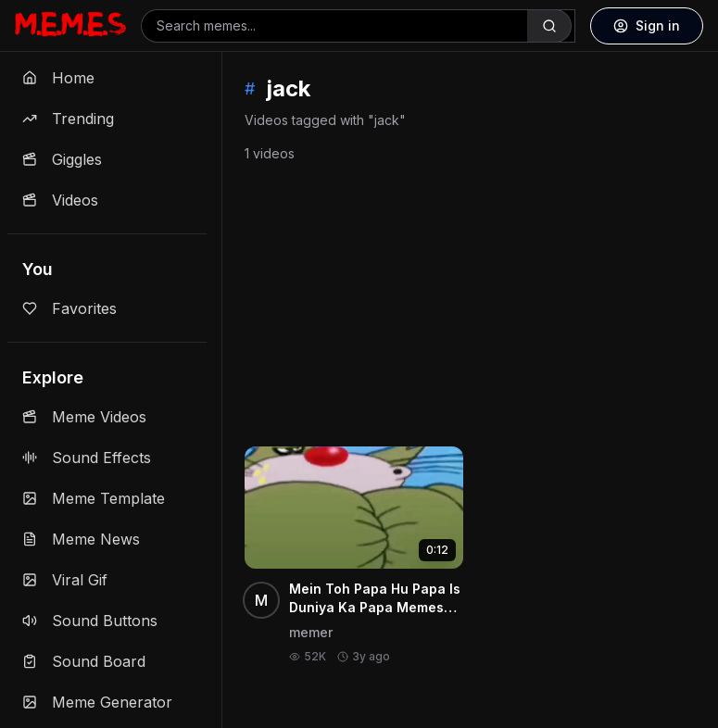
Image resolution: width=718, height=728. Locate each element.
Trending (68, 119)
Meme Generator (97, 702)
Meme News (81, 539)
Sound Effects (87, 458)
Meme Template (94, 498)
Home (58, 78)
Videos (60, 200)
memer (311, 632)
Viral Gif (65, 580)
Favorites (69, 308)
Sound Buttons (90, 621)
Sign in (647, 25)
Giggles (62, 159)
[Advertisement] (471, 301)
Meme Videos (84, 417)
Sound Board (84, 661)
